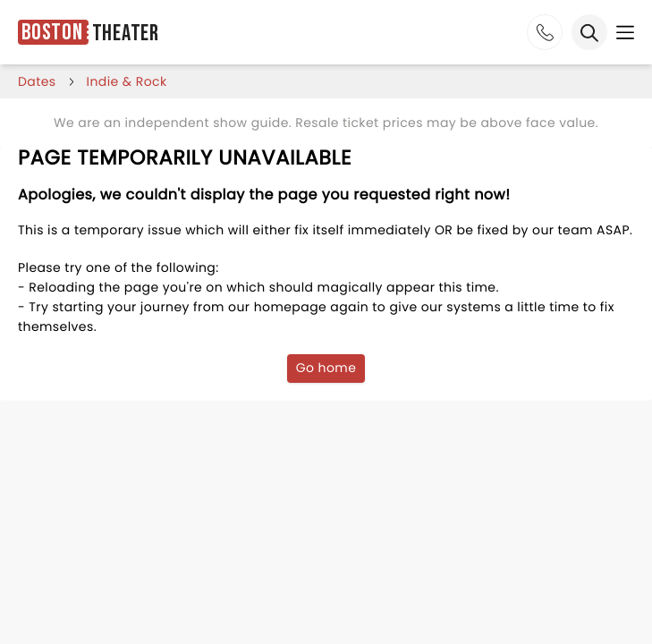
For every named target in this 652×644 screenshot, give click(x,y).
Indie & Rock (127, 81)
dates (37, 81)
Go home (326, 368)
